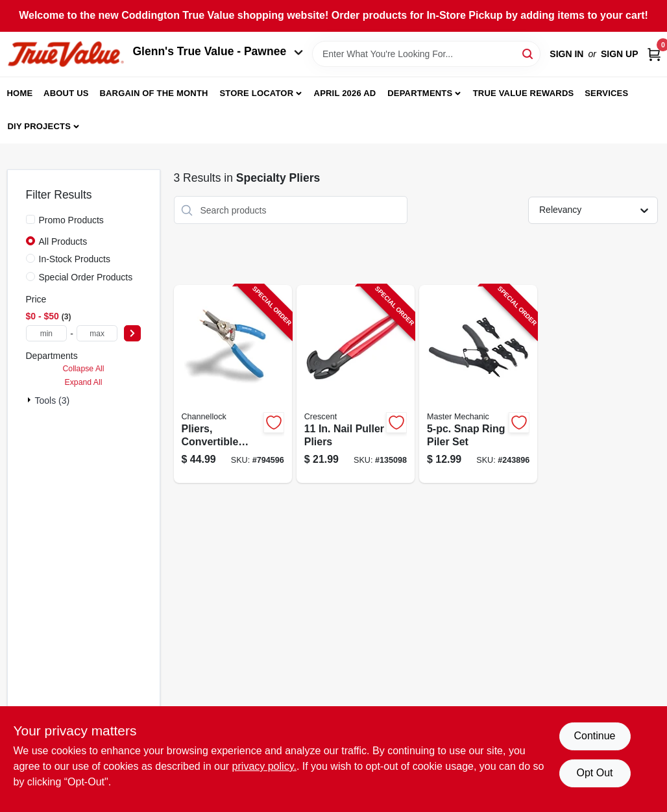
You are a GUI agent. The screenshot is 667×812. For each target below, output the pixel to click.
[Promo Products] (30, 219)
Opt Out (594, 773)
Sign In (566, 54)
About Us (66, 93)
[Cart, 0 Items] (654, 54)
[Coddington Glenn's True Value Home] (66, 54)
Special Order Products (86, 277)
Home (20, 93)
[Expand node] (30, 400)
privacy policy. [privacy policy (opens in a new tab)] (264, 766)
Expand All (84, 382)
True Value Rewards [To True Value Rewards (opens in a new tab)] (524, 93)
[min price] (47, 333)
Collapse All (83, 369)
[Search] (528, 53)
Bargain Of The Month (153, 93)
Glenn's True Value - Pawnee (218, 51)
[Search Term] (426, 54)
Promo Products (71, 220)
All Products (63, 241)
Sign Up (620, 54)
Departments (420, 93)
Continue (594, 736)
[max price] (97, 333)
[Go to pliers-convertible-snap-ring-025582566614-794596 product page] (233, 384)
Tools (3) (53, 400)
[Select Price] (132, 333)
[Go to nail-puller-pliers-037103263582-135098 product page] (356, 384)
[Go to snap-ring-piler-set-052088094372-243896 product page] (478, 384)
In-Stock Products (75, 259)
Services (606, 93)
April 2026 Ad (345, 93)
